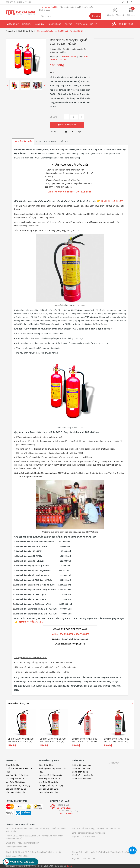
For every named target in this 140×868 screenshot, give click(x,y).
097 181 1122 (64, 808)
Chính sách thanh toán (82, 779)
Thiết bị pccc (45, 10)
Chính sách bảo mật (81, 768)
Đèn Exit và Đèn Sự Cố (16, 789)
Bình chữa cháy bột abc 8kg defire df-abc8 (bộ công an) (53, 742)
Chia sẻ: (53, 132)
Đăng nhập (111, 15)
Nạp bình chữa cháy (84, 7)
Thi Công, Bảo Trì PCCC (17, 779)
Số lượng (53, 117)
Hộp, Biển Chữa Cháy (15, 792)
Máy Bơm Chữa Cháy (15, 782)
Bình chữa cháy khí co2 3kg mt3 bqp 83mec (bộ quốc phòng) (117, 742)
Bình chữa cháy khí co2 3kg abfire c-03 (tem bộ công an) (85, 742)
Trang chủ (13, 24)
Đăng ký (121, 15)
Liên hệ (94, 24)
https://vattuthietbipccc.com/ (74, 639)
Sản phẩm (41, 24)
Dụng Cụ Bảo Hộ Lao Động (18, 785)
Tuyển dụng (82, 24)
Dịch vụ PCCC (56, 24)
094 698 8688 (22, 847)
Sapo (69, 866)
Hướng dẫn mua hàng (82, 765)
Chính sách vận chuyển (82, 775)
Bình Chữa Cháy (13, 765)
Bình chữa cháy (67, 7)
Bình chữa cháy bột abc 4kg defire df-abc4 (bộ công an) (21, 742)
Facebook (114, 763)
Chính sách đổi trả (80, 772)
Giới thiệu (27, 24)
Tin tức (69, 24)
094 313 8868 (66, 814)
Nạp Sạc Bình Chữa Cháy (17, 775)
